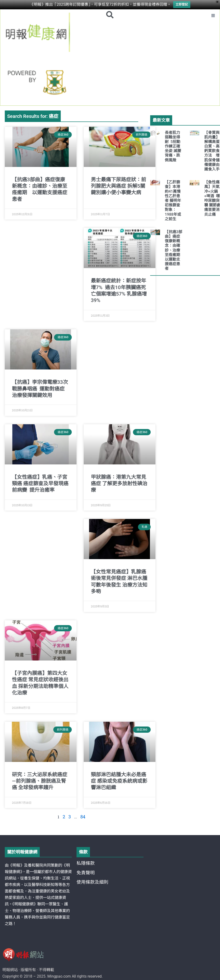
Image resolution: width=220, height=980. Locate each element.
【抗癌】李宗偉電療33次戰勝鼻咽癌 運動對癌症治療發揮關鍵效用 (40, 389)
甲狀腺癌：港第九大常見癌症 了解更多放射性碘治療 (119, 484)
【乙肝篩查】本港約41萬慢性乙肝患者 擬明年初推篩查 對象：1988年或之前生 (173, 201)
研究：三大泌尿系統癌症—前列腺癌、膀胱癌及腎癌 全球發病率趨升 (40, 782)
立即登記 (182, 4)
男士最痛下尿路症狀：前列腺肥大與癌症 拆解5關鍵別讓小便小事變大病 (118, 187)
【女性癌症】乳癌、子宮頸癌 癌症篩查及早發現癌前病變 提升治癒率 (40, 484)
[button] (213, 16)
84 (83, 817)
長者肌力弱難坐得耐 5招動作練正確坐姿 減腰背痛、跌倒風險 (173, 147)
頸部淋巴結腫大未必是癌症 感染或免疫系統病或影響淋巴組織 (119, 782)
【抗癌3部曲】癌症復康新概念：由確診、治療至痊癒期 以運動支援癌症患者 (174, 251)
